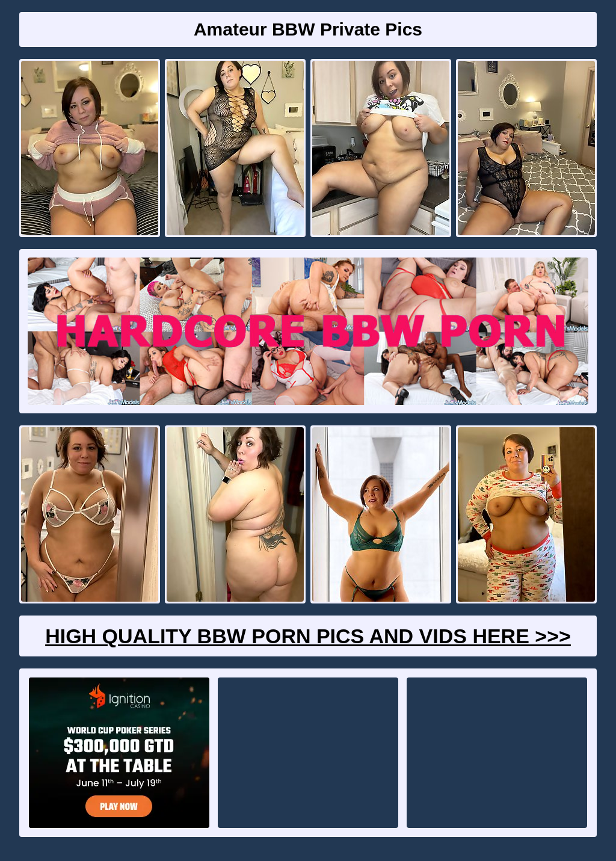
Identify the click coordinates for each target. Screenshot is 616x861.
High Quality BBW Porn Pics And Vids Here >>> (308, 636)
